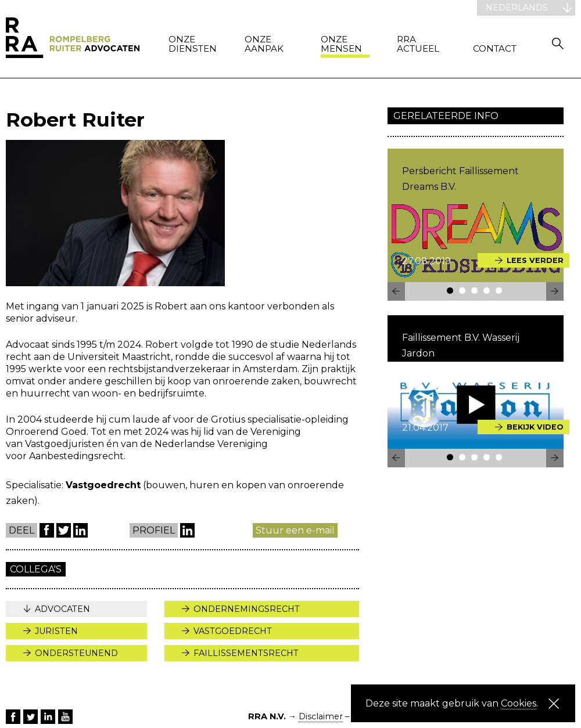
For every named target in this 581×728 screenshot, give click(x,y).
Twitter (64, 530)
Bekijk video (535, 427)
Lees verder (535, 260)
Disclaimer (321, 716)
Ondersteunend (76, 653)
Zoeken (558, 43)
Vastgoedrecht (233, 631)
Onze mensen (341, 44)
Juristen (56, 631)
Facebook (47, 530)
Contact (495, 49)
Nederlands (517, 8)
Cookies (519, 703)
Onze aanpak (264, 44)
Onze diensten (193, 44)
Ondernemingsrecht (247, 609)
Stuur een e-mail (295, 530)
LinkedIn (80, 530)
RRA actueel (418, 44)
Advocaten (62, 609)
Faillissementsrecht (246, 653)
